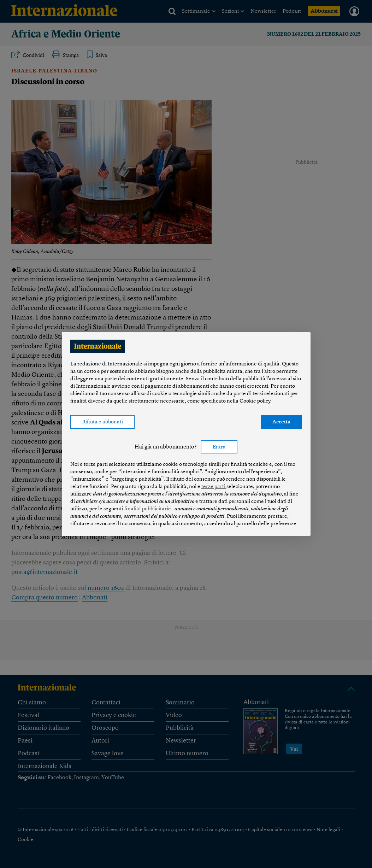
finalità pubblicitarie (148, 509)
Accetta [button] (281, 422)
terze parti (214, 487)
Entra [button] (219, 447)
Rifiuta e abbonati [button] (102, 422)
